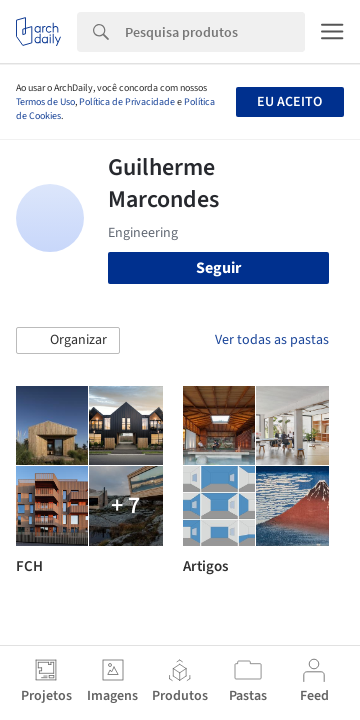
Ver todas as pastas (272, 340)
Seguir (218, 268)
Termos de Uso (45, 102)
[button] (68, 341)
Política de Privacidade (127, 102)
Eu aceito (289, 102)
